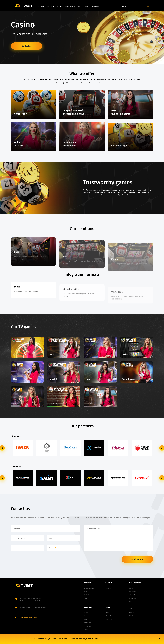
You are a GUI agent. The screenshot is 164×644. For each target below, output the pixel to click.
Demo (86, 7)
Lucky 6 (132, 612)
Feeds (86, 630)
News (85, 592)
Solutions (51, 7)
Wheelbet (133, 598)
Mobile (86, 619)
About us (41, 7)
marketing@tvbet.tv (40, 607)
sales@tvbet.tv (25, 607)
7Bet (131, 609)
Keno (131, 615)
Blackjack (132, 592)
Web (85, 616)
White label (88, 623)
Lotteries (108, 588)
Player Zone (95, 7)
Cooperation (69, 7)
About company (89, 588)
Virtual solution (89, 626)
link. (97, 639)
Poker (131, 588)
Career (79, 7)
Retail (86, 613)
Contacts (87, 595)
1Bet (131, 602)
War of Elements (135, 595)
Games (60, 7)
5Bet (131, 605)
